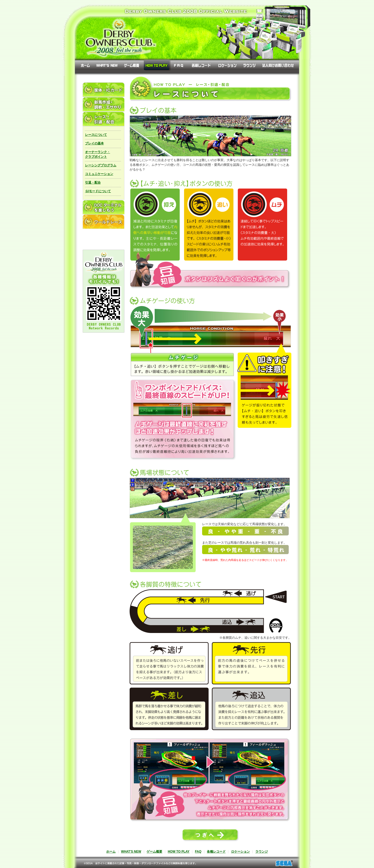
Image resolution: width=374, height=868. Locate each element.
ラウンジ (262, 852)
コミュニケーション (99, 174)
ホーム (111, 852)
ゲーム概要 (154, 852)
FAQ (198, 852)
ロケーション (240, 852)
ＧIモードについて (98, 191)
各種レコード (216, 852)
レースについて (96, 135)
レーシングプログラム (101, 165)
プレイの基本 (94, 143)
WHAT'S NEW (131, 852)
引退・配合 (93, 183)
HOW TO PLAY (179, 852)
